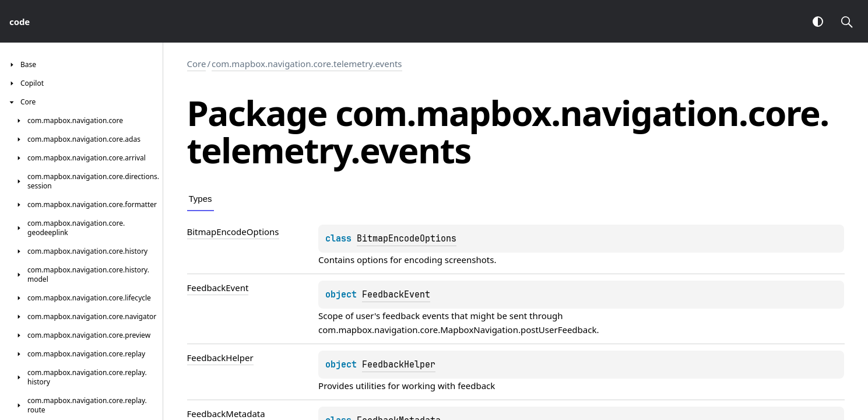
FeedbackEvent (396, 295)
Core (197, 64)
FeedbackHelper (399, 365)
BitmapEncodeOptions (407, 239)
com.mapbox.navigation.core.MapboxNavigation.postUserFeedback (457, 330)
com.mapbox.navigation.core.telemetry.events (307, 64)
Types (201, 199)
